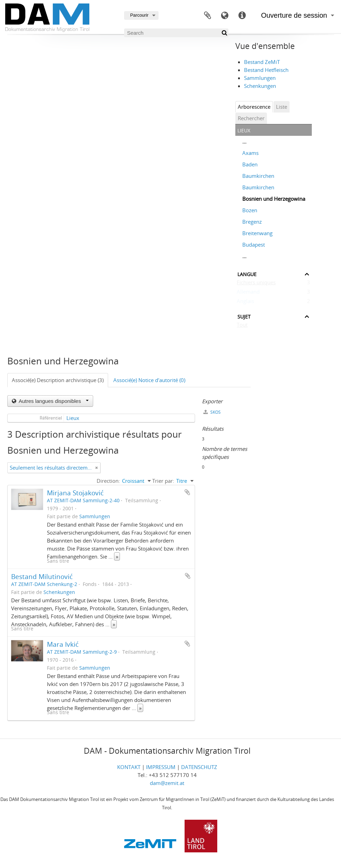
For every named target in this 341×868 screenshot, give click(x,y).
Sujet (244, 316)
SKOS (212, 412)
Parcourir (139, 15)
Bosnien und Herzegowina (274, 199)
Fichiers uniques (256, 284)
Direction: (108, 481)
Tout (242, 326)
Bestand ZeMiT (262, 62)
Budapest (254, 245)
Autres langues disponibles (53, 401)
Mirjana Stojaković (75, 493)
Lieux (73, 418)
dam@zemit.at (167, 783)
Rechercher (251, 118)
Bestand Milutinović (42, 576)
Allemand (248, 293)
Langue (225, 16)
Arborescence (254, 107)
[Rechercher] (224, 33)
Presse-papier (208, 16)
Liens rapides (242, 16)
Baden (250, 164)
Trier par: (163, 481)
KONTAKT (129, 767)
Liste (282, 107)
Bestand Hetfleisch (266, 70)
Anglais (245, 303)
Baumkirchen (258, 176)
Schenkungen (260, 86)
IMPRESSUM (161, 767)
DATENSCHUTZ (199, 767)
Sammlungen (260, 78)
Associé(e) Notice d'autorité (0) (149, 380)
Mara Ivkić (63, 644)
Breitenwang (257, 233)
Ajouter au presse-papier (187, 492)
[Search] (176, 33)
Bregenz (252, 222)
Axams (250, 153)
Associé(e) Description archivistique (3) (58, 380)
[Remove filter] (97, 468)
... (244, 141)
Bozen (250, 210)
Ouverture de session (294, 15)
